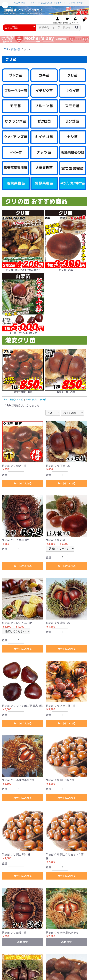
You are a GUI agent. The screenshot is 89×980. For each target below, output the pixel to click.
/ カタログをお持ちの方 (42, 3)
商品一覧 (16, 49)
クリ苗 (43, 400)
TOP (6, 49)
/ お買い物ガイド (22, 3)
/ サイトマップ (61, 3)
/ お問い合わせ (76, 3)
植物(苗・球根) (17, 400)
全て (6, 400)
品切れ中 (23, 942)
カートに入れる (23, 483)
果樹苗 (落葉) (32, 400)
